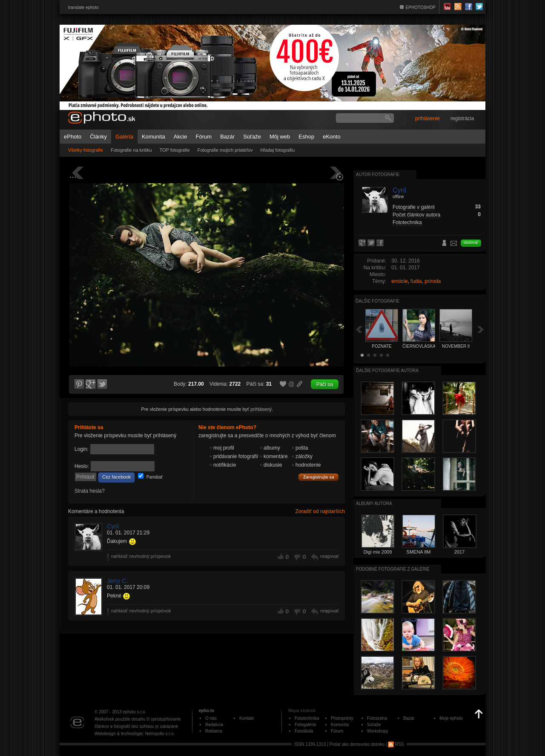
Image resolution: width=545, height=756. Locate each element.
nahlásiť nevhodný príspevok (141, 556)
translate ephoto (83, 7)
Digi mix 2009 (378, 552)
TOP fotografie (175, 150)
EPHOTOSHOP (421, 7)
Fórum (204, 137)
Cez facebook (116, 477)
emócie (400, 281)
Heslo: (82, 466)
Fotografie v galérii (414, 207)
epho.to (207, 711)
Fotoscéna (377, 718)
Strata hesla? (90, 491)
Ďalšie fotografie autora (387, 371)
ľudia (416, 281)
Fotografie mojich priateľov (225, 150)
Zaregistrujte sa (318, 477)
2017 (459, 552)
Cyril (113, 526)
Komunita (153, 137)
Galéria (124, 137)
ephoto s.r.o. (134, 712)
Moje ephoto (451, 718)
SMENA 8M (419, 552)
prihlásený (261, 409)
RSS (396, 744)
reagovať (330, 556)
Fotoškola (304, 731)
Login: (82, 449)
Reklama (214, 731)
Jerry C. (117, 581)
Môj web (280, 137)
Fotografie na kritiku (131, 150)
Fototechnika (407, 222)
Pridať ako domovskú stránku (357, 744)
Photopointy (342, 718)
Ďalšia (481, 329)
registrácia (462, 118)
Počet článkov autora (416, 215)
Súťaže (252, 137)
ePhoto (73, 137)
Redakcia (214, 725)
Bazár (227, 137)
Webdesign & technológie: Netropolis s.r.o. (135, 734)
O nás (211, 718)
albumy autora (374, 504)
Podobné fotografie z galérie (393, 569)
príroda (433, 281)
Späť (359, 329)
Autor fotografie (378, 175)
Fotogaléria (305, 725)
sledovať (471, 242)
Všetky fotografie (86, 150)
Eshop (306, 137)
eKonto (331, 137)
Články (98, 137)
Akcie (181, 137)
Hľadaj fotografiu (277, 150)
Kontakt (247, 718)
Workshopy (378, 731)
